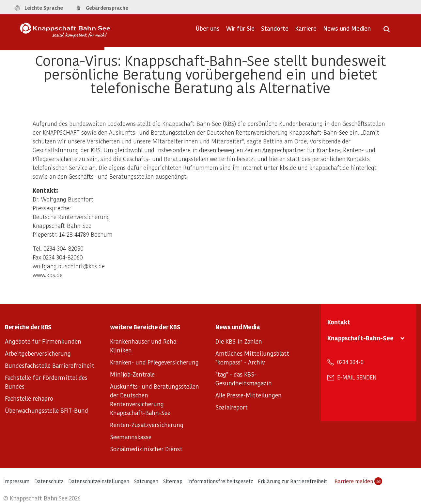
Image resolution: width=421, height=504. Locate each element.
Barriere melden (358, 481)
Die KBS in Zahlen (239, 341)
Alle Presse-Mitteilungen (249, 395)
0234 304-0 (350, 362)
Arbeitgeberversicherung (38, 353)
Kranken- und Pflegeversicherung (154, 362)
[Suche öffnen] (387, 31)
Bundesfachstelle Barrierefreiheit (50, 365)
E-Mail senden (357, 377)
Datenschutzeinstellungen (99, 481)
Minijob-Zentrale (132, 374)
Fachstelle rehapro (29, 398)
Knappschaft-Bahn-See (360, 338)
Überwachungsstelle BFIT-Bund (47, 410)
